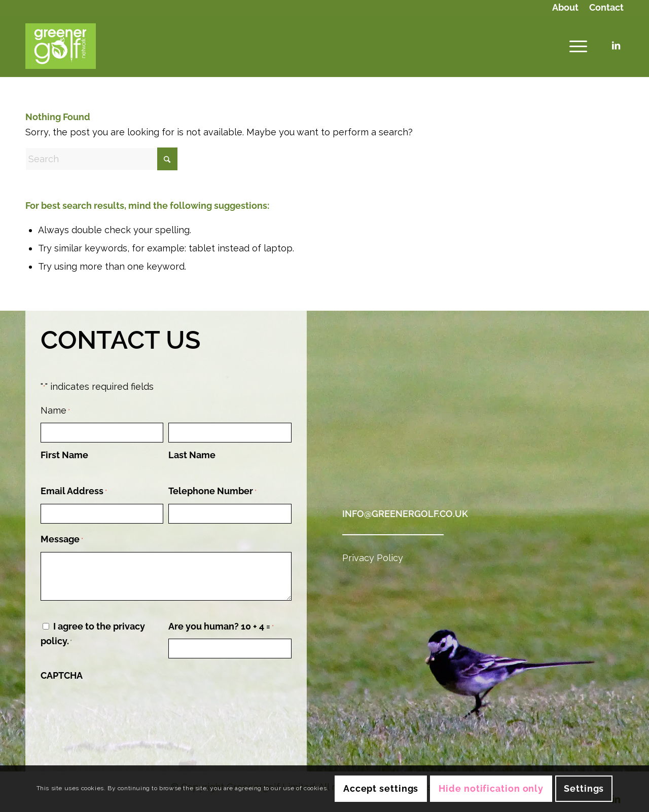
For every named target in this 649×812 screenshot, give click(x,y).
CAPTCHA (62, 675)
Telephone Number (212, 492)
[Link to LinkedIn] (616, 46)
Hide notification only (491, 788)
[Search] (101, 159)
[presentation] (118, 707)
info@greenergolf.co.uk (405, 514)
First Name (64, 455)
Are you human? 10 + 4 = (221, 628)
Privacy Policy (373, 558)
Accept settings (381, 788)
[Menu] (575, 46)
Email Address (74, 492)
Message (62, 540)
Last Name (192, 455)
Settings (584, 788)
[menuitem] (566, 8)
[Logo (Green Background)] (61, 46)
